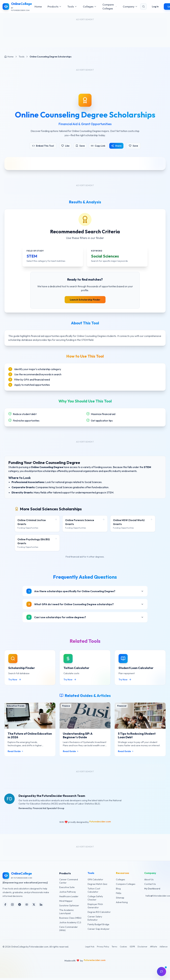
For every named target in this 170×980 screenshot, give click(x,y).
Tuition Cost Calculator (94, 890)
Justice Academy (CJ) (70, 922)
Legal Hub (90, 947)
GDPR (132, 947)
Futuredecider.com (100, 822)
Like (65, 146)
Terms (114, 947)
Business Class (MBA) (70, 918)
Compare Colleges (126, 884)
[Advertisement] (85, 77)
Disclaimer (142, 947)
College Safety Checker (95, 898)
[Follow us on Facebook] (5, 905)
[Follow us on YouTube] (27, 905)
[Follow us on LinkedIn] (41, 905)
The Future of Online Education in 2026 (30, 739)
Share (116, 146)
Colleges (120, 879)
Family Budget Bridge (98, 924)
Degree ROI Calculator (99, 912)
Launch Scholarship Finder (85, 300)
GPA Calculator (95, 879)
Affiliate (153, 947)
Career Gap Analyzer (99, 929)
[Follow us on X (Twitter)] (34, 905)
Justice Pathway (68, 892)
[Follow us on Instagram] (12, 905)
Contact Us (150, 884)
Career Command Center (69, 881)
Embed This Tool (43, 146)
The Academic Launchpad (67, 912)
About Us (149, 879)
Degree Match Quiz (97, 884)
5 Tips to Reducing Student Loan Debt (137, 739)
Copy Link (98, 146)
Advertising (122, 902)
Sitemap (120, 898)
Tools (22, 57)
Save (80, 146)
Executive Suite (67, 887)
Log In (155, 6)
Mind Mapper (66, 901)
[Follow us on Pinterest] (20, 905)
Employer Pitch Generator (95, 906)
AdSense (163, 947)
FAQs (119, 893)
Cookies (123, 947)
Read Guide (15, 755)
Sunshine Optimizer (69, 905)
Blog (118, 889)
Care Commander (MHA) (69, 929)
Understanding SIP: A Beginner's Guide (78, 739)
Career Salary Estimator (95, 918)
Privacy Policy (103, 947)
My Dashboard (152, 889)
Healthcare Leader (69, 896)
